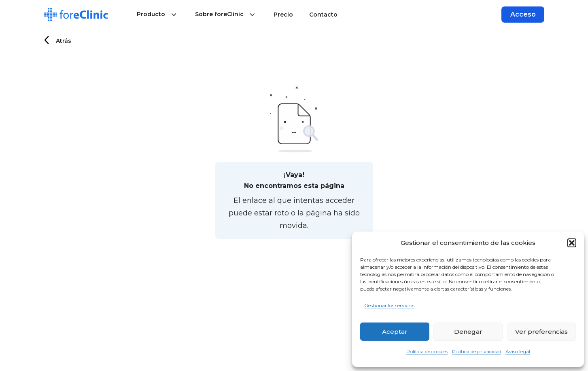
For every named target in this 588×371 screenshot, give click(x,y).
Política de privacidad (477, 351)
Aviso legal (518, 351)
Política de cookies (427, 351)
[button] (572, 243)
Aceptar (395, 332)
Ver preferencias (541, 332)
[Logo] (76, 15)
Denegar (468, 332)
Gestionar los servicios (389, 305)
